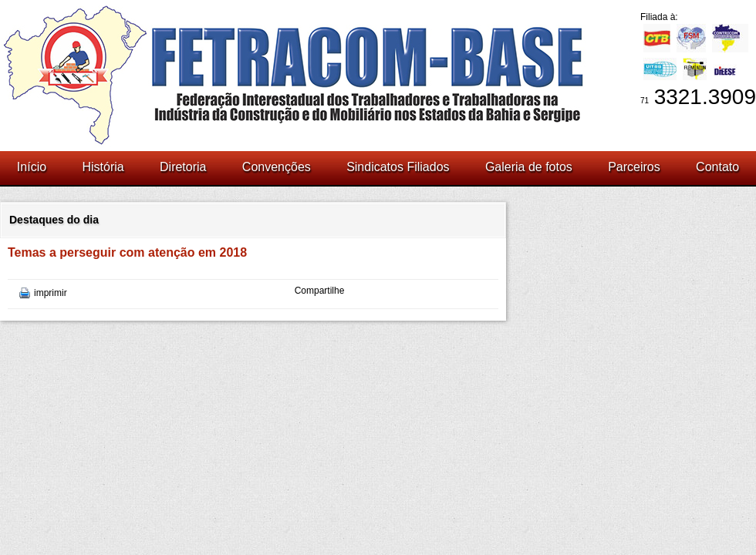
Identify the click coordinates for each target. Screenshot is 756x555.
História (103, 167)
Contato (717, 167)
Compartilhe (320, 291)
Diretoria (183, 167)
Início (32, 167)
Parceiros (634, 167)
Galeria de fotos (529, 167)
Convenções (277, 167)
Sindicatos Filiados (398, 167)
